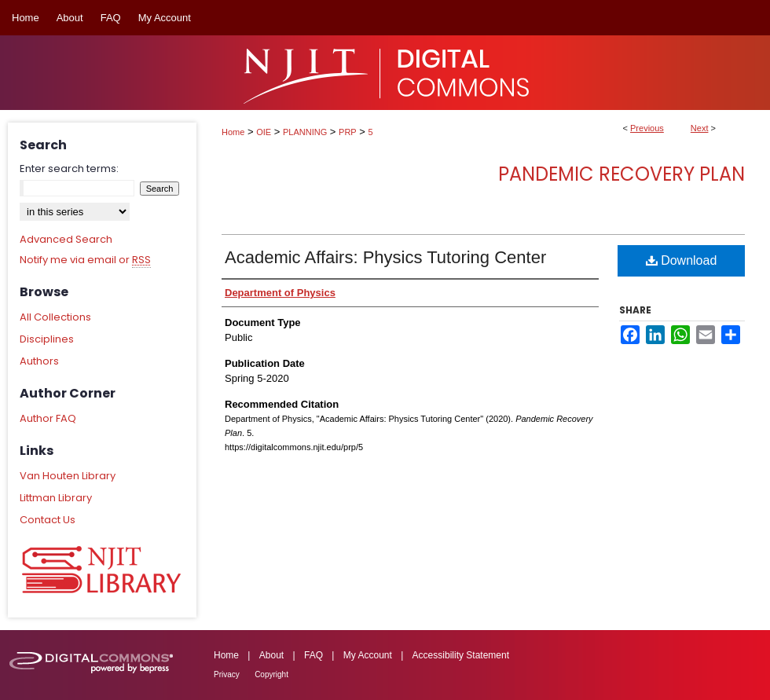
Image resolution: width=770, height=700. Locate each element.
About (271, 655)
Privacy (227, 674)
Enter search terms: (69, 169)
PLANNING (305, 132)
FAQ (313, 655)
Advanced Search (66, 239)
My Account (368, 655)
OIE (264, 132)
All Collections (55, 317)
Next (700, 128)
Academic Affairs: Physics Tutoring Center (385, 257)
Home (233, 132)
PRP (348, 132)
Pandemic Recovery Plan (621, 174)
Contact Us (48, 520)
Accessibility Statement (461, 655)
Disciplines (47, 339)
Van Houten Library (68, 476)
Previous (647, 128)
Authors (39, 361)
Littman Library (56, 498)
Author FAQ (48, 418)
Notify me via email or (85, 260)
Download (682, 260)
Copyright (271, 674)
